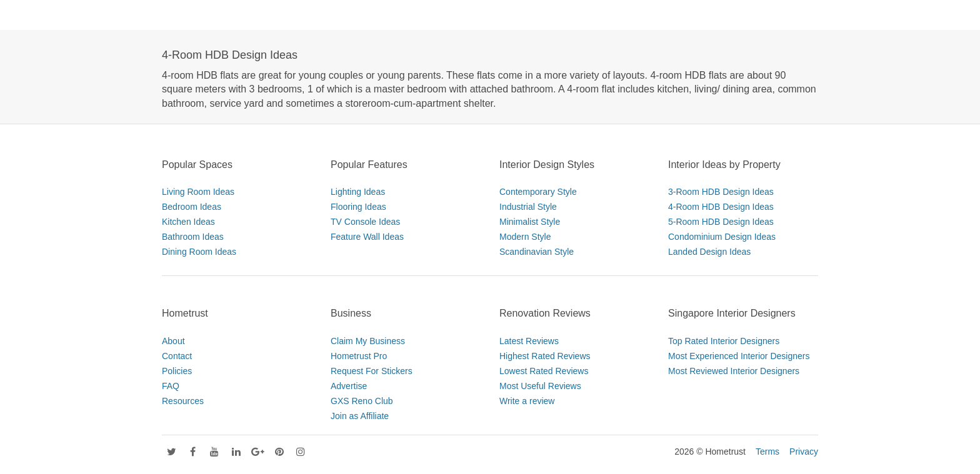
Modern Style (525, 237)
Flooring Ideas (358, 207)
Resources (183, 401)
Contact (177, 356)
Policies (177, 371)
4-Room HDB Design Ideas (721, 207)
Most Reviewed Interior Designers (734, 371)
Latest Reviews (529, 341)
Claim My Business (368, 341)
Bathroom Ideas (193, 237)
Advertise (349, 386)
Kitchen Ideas (188, 222)
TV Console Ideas (365, 222)
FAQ (171, 386)
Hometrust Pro (359, 356)
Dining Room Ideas (199, 252)
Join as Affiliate (360, 416)
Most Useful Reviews (540, 386)
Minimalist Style (530, 222)
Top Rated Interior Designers (724, 341)
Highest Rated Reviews (545, 356)
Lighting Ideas (358, 192)
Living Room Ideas (198, 192)
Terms (767, 452)
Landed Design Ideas (709, 252)
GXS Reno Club (362, 401)
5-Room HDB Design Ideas (721, 222)
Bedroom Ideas (192, 207)
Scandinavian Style (537, 252)
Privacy (804, 452)
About (173, 341)
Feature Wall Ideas (367, 237)
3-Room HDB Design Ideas (721, 192)
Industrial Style (528, 207)
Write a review (527, 401)
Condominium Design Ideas (722, 237)
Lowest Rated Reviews (544, 371)
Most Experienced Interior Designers (739, 356)
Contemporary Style (538, 192)
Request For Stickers (372, 371)
